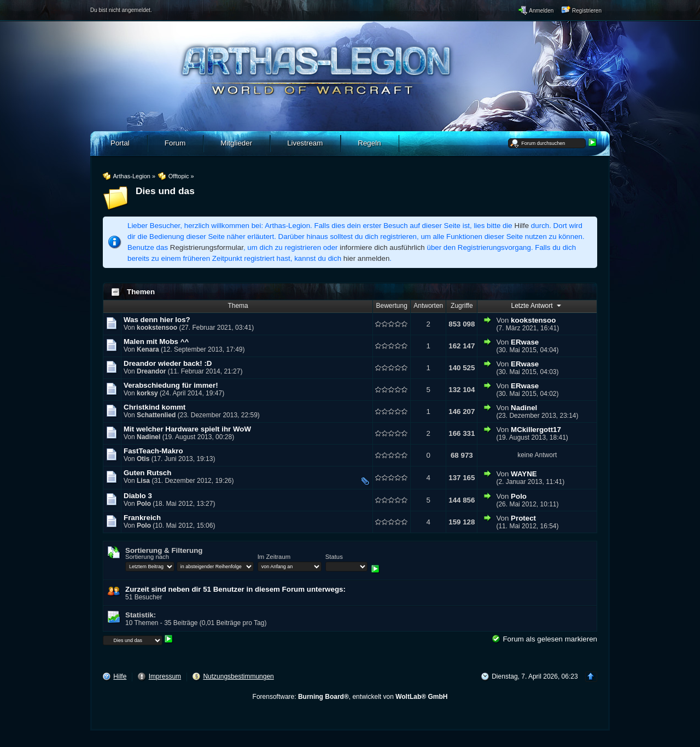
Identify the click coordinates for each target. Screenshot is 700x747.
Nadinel (524, 408)
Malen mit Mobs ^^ (156, 342)
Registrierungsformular (207, 247)
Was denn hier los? (157, 320)
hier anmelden (366, 258)
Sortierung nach (147, 557)
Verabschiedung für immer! (171, 385)
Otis (143, 459)
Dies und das (165, 191)
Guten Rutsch (147, 473)
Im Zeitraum (274, 557)
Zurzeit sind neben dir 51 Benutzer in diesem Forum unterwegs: (235, 589)
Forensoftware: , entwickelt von (350, 697)
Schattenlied (156, 415)
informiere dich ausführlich (382, 247)
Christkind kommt (154, 407)
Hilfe (522, 226)
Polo (144, 504)
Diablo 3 (138, 496)
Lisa (143, 481)
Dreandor (151, 371)
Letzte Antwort (537, 305)
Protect (523, 518)
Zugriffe (462, 306)
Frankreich (142, 518)
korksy (147, 393)
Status (334, 557)
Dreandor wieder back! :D (168, 363)
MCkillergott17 (536, 430)
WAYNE (524, 474)
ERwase (525, 342)
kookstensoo (157, 328)
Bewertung (392, 306)
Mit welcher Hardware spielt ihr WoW (187, 429)
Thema (238, 306)
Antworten (428, 306)
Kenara (148, 349)
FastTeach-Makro (153, 451)
